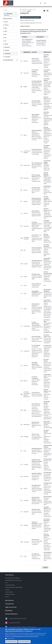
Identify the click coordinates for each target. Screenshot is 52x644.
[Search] (41, 3)
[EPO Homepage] (8, 3)
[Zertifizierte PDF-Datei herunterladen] (31, 17)
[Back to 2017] (10, 10)
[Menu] (45, 3)
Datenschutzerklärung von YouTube (20, 636)
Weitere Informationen (33, 636)
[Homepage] (21, 10)
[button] (10, 60)
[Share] (47, 11)
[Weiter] (45, 567)
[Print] (44, 11)
